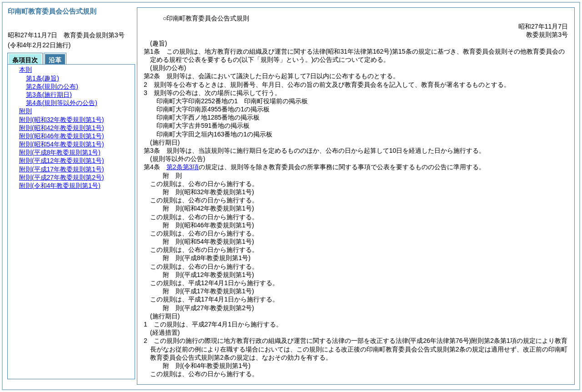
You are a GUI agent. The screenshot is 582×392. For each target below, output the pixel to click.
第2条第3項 (183, 167)
